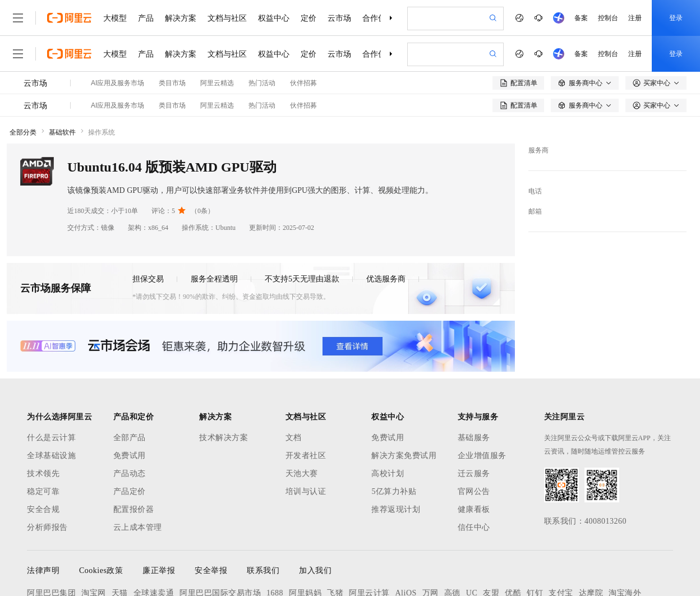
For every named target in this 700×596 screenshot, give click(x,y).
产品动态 (130, 473)
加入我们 (315, 570)
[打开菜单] (18, 18)
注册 (635, 18)
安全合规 (43, 509)
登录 (676, 18)
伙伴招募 (303, 83)
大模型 (115, 18)
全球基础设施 (51, 456)
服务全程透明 (214, 279)
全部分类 (23, 132)
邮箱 (535, 211)
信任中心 (474, 527)
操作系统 (102, 132)
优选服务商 (386, 279)
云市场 (339, 18)
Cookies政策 (101, 570)
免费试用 (130, 456)
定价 (308, 18)
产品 (146, 18)
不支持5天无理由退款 (302, 279)
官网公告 (474, 491)
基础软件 (62, 132)
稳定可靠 (43, 491)
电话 (535, 191)
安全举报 (211, 570)
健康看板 (474, 509)
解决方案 (181, 18)
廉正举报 (159, 570)
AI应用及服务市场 (118, 83)
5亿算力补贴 (394, 491)
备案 (581, 18)
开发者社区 (306, 456)
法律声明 (43, 570)
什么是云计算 (51, 438)
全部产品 (130, 438)
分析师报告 (47, 527)
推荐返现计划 (396, 509)
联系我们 (263, 570)
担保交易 (148, 279)
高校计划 (388, 473)
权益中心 (274, 18)
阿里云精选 (217, 83)
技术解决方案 (224, 438)
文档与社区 (227, 18)
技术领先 (43, 473)
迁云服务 (474, 473)
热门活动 (262, 83)
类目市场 (172, 83)
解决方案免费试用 (404, 456)
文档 (294, 438)
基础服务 (474, 438)
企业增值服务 (482, 456)
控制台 (608, 18)
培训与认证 (306, 491)
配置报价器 (134, 509)
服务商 (538, 150)
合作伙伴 (378, 18)
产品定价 (130, 491)
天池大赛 (302, 473)
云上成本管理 (138, 527)
